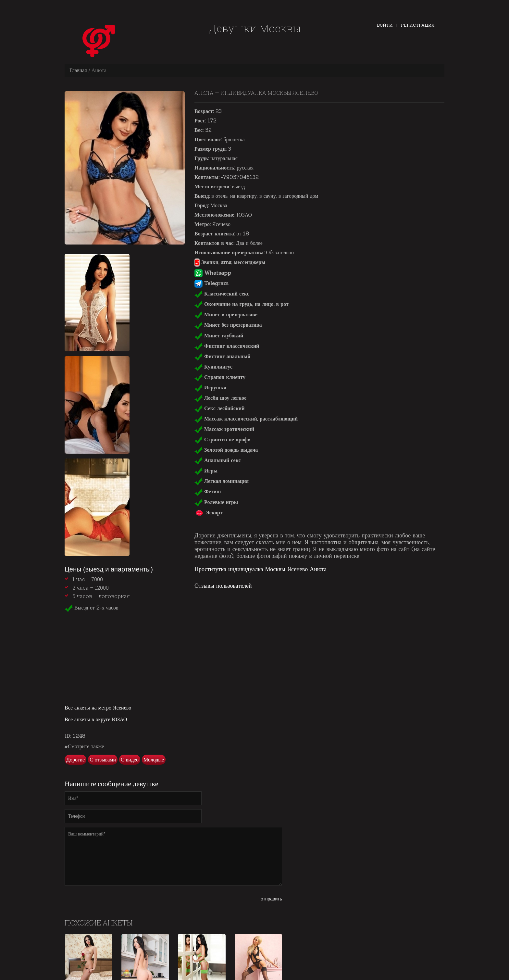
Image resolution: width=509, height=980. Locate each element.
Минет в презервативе (226, 314)
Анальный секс (218, 460)
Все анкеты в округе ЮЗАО (96, 719)
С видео (130, 760)
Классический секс (222, 294)
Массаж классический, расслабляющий (246, 419)
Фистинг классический (227, 346)
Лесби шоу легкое (220, 398)
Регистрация (418, 25)
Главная (78, 70)
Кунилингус (213, 367)
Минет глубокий (219, 335)
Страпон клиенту (220, 377)
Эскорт (209, 512)
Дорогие (75, 760)
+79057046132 (240, 177)
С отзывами (103, 760)
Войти (385, 25)
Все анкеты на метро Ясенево (98, 708)
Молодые (154, 760)
